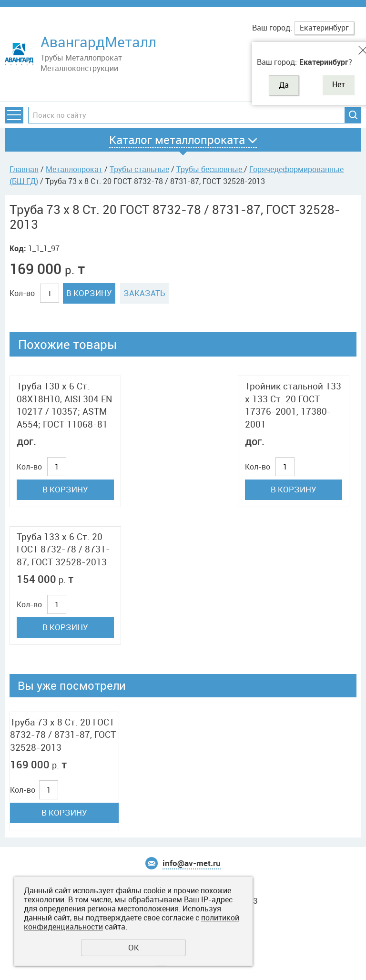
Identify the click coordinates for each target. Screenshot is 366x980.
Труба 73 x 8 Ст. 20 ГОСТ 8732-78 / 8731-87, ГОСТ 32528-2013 (63, 735)
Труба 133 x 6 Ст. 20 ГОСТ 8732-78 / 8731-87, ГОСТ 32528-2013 (63, 549)
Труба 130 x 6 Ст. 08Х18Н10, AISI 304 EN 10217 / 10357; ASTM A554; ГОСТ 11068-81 (64, 405)
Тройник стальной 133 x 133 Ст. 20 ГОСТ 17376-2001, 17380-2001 (293, 405)
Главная (24, 169)
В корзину (89, 293)
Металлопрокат (74, 169)
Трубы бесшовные (210, 169)
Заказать (144, 293)
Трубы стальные (139, 169)
